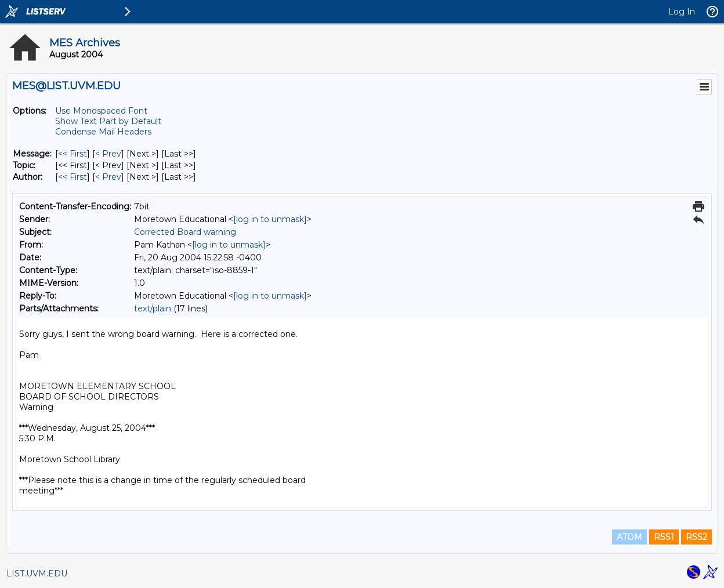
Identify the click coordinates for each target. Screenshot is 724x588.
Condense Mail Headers (103, 132)
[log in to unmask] (270, 219)
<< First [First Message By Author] (73, 177)
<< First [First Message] (73, 154)
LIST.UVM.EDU (37, 574)
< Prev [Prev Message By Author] (108, 177)
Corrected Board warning (185, 232)
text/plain (153, 308)
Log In (682, 12)
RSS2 (696, 537)
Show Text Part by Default (108, 121)
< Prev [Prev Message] (108, 154)
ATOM (629, 537)
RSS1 (664, 537)
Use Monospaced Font (101, 111)
